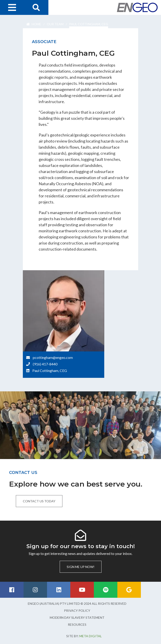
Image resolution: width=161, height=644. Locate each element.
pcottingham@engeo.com (53, 357)
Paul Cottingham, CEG (50, 370)
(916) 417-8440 (45, 364)
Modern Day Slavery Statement (77, 617)
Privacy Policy (77, 611)
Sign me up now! (81, 567)
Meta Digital (91, 636)
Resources (77, 624)
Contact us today (39, 501)
